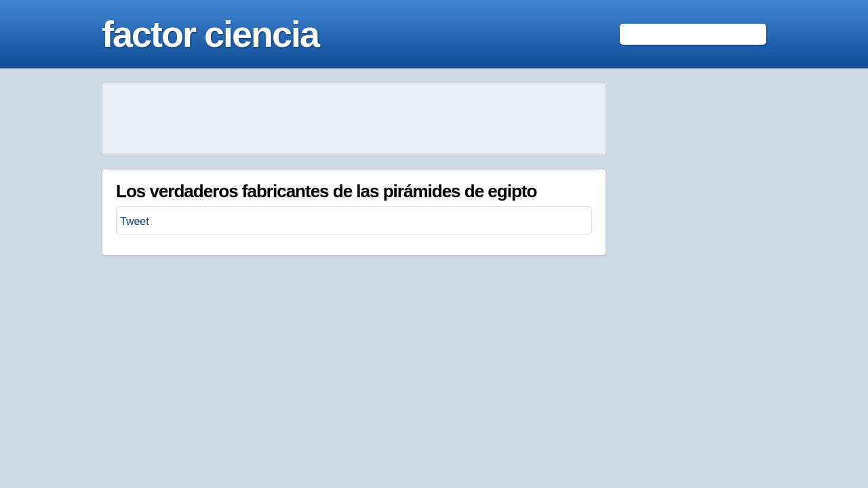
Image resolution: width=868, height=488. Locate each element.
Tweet (135, 221)
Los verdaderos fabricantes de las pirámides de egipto (326, 191)
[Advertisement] (354, 119)
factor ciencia (210, 34)
